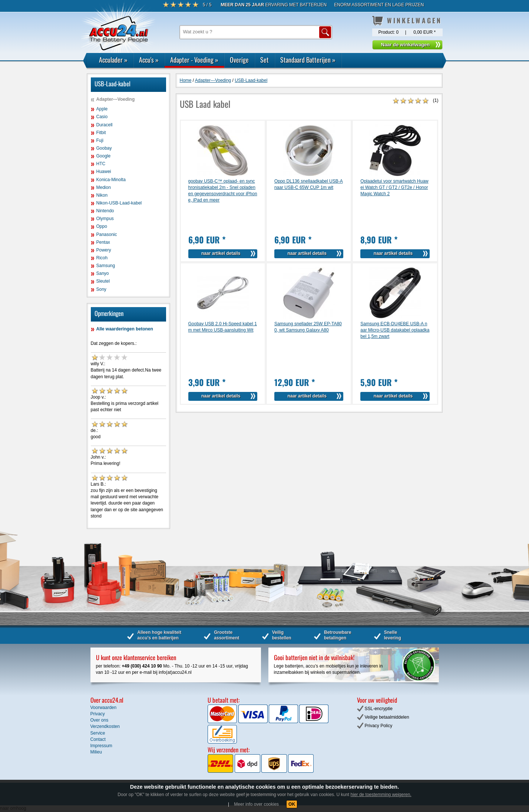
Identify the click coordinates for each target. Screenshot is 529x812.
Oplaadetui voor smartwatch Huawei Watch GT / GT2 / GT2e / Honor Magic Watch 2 (394, 187)
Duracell (105, 125)
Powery (104, 250)
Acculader (113, 60)
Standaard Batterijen (308, 60)
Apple (102, 109)
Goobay (104, 148)
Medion (104, 187)
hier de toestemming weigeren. (381, 795)
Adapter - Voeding (194, 60)
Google (104, 156)
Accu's (149, 60)
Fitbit (101, 133)
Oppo (102, 226)
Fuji (100, 140)
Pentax (103, 242)
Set (264, 60)
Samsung (106, 266)
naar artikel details (221, 253)
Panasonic (107, 234)
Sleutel (103, 281)
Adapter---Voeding (116, 99)
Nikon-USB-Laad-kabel (119, 203)
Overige (239, 60)
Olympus (105, 219)
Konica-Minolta (111, 180)
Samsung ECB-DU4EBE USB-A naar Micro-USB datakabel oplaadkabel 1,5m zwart (395, 330)
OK (292, 804)
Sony (101, 289)
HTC (101, 164)
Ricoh (102, 258)
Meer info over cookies (256, 804)
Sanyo (103, 273)
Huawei (104, 172)
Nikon (102, 195)
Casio (102, 117)
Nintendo (105, 211)
